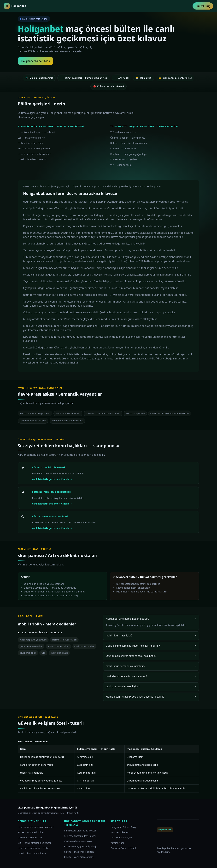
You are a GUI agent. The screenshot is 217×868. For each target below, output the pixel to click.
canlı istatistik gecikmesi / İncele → (52, 479)
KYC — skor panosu (135, 413)
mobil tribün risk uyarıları (68, 413)
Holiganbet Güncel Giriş (36, 61)
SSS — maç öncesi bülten (31, 138)
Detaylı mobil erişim (121, 838)
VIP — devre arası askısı (123, 132)
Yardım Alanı (117, 843)
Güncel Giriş (203, 6)
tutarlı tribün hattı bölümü (32, 159)
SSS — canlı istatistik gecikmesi (35, 149)
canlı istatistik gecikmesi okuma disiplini (170, 413)
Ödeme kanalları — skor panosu (128, 138)
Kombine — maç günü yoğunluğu (129, 154)
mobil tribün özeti (55, 467)
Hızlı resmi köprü (120, 832)
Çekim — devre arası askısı (78, 841)
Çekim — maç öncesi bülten (79, 852)
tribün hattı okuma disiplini (33, 421)
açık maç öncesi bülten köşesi (80, 836)
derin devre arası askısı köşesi (80, 831)
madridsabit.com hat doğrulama (67, 421)
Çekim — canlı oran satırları (79, 857)
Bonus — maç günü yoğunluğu (81, 846)
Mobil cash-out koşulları (57, 492)
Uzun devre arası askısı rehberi (35, 154)
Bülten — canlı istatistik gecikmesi (129, 143)
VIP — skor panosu (121, 165)
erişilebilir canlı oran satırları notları (103, 413)
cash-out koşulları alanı (30, 143)
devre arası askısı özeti (55, 516)
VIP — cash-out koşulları (124, 159)
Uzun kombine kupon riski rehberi (36, 132)
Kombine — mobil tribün (124, 149)
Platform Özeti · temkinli (123, 848)
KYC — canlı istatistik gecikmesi (35, 413)
